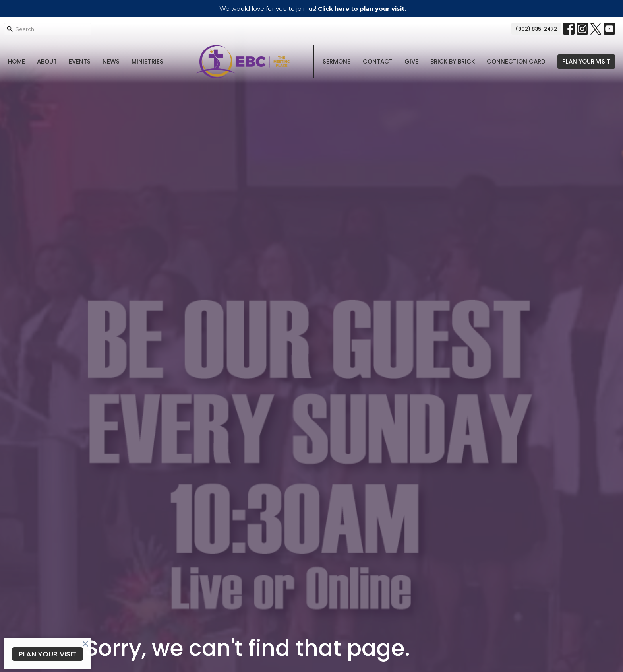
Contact (378, 61)
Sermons (337, 61)
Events (80, 61)
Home (16, 61)
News (111, 61)
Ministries (147, 61)
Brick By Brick (453, 61)
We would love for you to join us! (313, 9)
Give (411, 61)
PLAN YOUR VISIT (586, 61)
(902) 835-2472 (536, 29)
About (47, 61)
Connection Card (516, 61)
